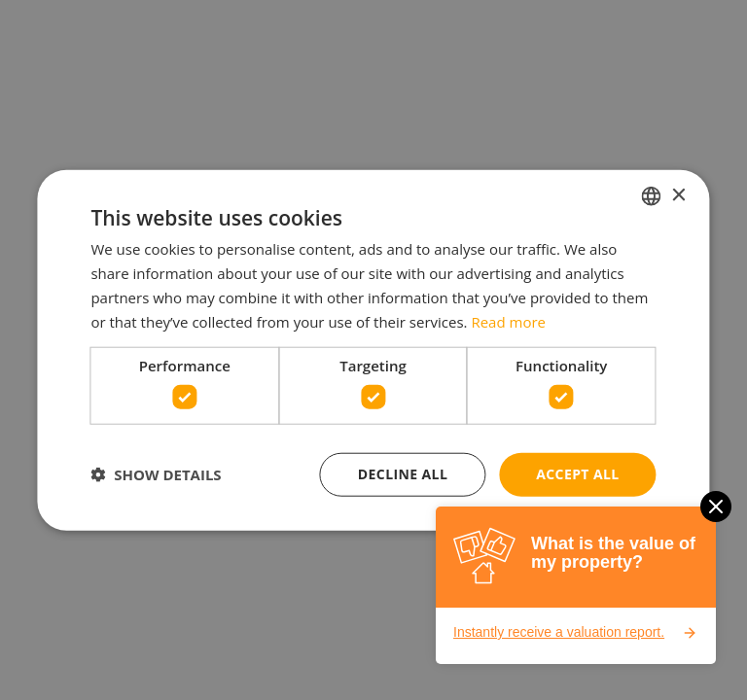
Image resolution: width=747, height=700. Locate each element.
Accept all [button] (577, 474)
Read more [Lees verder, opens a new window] (508, 321)
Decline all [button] (403, 474)
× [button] (678, 195)
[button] (156, 474)
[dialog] (373, 350)
